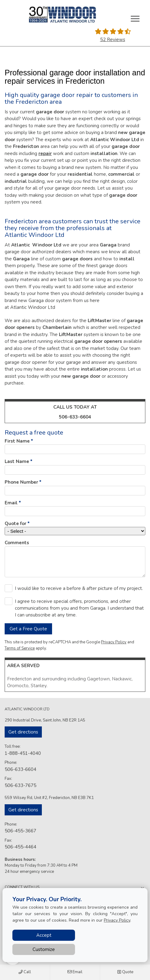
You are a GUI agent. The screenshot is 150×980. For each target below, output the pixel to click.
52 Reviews (113, 40)
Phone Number (21, 482)
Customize (44, 949)
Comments (17, 543)
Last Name (17, 461)
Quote (125, 972)
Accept (44, 935)
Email (75, 972)
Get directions (23, 732)
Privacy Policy (114, 642)
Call (25, 972)
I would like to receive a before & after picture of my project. (79, 588)
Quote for (15, 524)
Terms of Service (20, 648)
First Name (17, 441)
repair (45, 154)
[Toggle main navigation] (135, 19)
